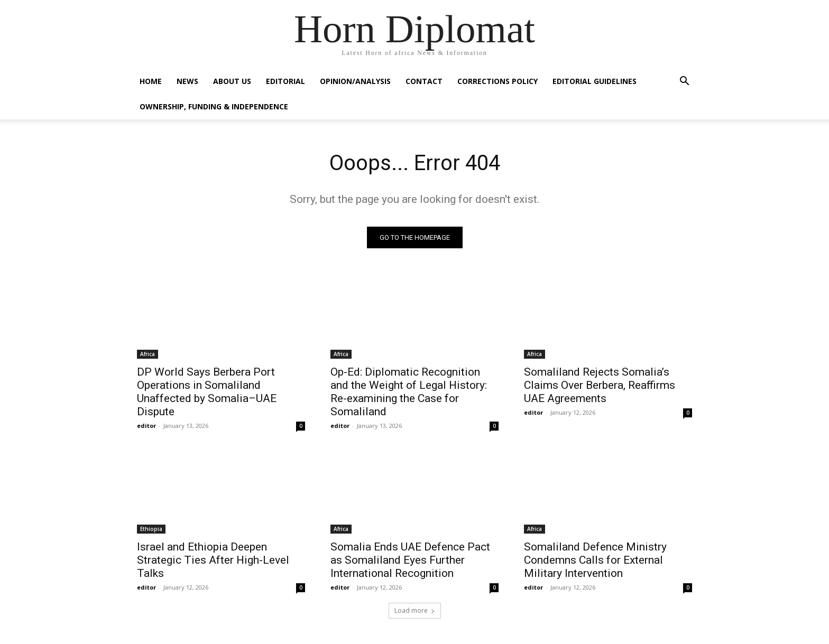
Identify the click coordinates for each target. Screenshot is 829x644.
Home (151, 81)
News (187, 81)
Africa (148, 354)
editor (146, 426)
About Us (232, 81)
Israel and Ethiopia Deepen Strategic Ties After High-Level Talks (213, 560)
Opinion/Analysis (355, 81)
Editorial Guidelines (595, 81)
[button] (684, 82)
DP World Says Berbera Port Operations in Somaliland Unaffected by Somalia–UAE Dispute (207, 392)
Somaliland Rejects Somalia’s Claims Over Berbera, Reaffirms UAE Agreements (600, 385)
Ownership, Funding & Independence (214, 106)
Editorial (285, 81)
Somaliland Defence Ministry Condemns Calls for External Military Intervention (595, 560)
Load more (415, 610)
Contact (424, 81)
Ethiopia (151, 529)
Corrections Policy (498, 81)
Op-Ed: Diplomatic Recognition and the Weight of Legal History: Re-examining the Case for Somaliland (409, 392)
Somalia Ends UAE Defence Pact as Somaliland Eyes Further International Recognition (410, 560)
